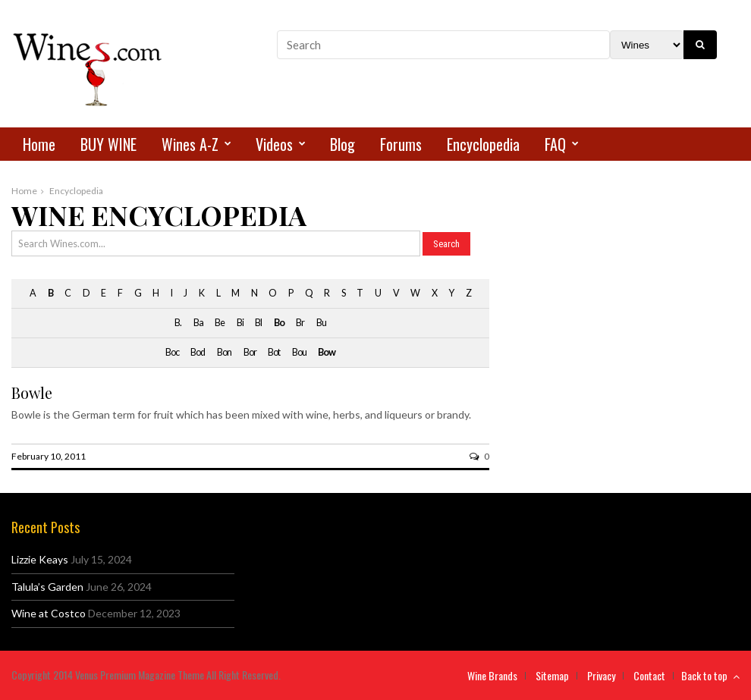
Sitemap (552, 675)
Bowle (32, 392)
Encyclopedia (483, 144)
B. (178, 323)
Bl (258, 323)
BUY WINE (108, 144)
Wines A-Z (190, 144)
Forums (401, 144)
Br (300, 323)
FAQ (555, 144)
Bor (250, 352)
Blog (343, 144)
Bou (299, 352)
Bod (198, 352)
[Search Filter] (647, 45)
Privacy (601, 675)
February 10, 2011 (49, 456)
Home (39, 144)
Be (220, 323)
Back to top (710, 675)
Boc (172, 352)
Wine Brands (492, 675)
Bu (321, 323)
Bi (240, 323)
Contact (649, 675)
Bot (274, 352)
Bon (224, 352)
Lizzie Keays (40, 559)
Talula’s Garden (47, 587)
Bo (279, 323)
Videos (274, 144)
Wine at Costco (49, 613)
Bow (327, 352)
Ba (198, 323)
